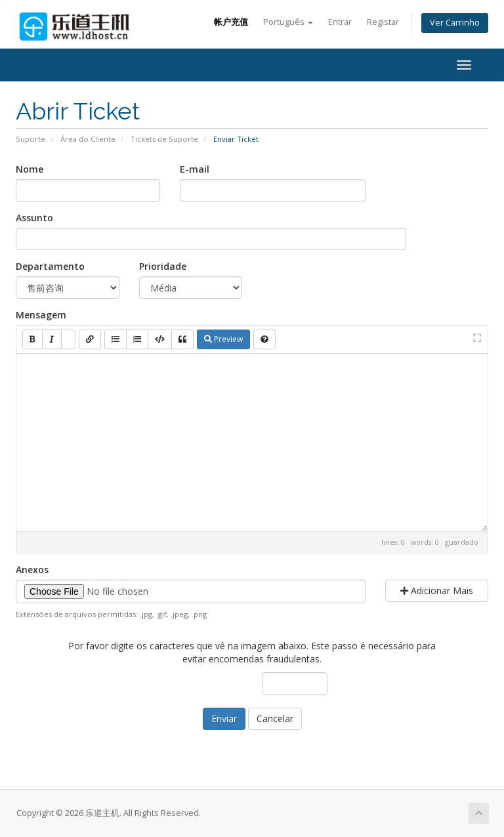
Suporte (31, 139)
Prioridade (163, 266)
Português (288, 22)
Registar (383, 22)
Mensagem (41, 315)
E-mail (195, 169)
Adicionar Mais (437, 590)
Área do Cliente (88, 139)
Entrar (340, 22)
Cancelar (275, 719)
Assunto (34, 218)
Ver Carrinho (455, 23)
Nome (30, 169)
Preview (223, 339)
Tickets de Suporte (164, 139)
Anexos (32, 569)
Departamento (50, 266)
